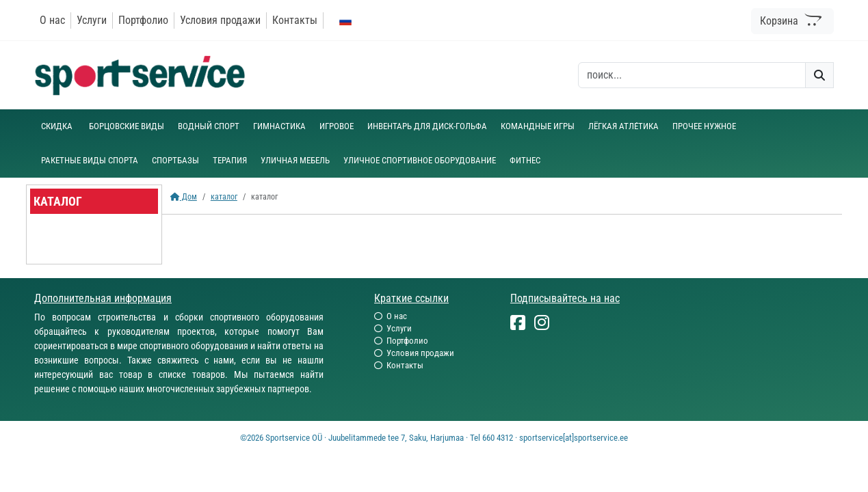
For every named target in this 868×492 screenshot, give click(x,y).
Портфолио (143, 20)
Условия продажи (220, 20)
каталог (224, 197)
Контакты (295, 20)
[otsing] (692, 75)
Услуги (92, 20)
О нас (52, 20)
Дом (184, 197)
